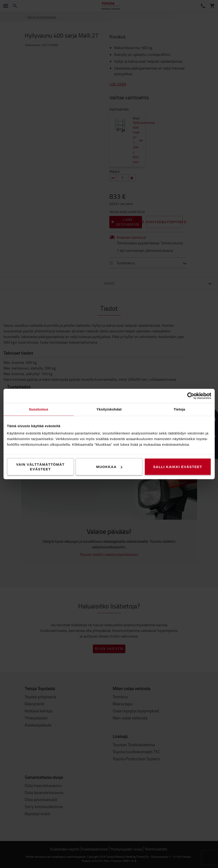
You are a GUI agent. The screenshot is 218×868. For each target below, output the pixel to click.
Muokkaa (109, 467)
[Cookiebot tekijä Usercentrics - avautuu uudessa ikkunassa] (191, 396)
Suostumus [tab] (39, 409)
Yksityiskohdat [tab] (109, 409)
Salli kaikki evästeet (178, 467)
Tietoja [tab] (179, 409)
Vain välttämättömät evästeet (40, 467)
